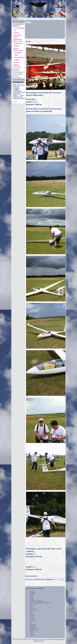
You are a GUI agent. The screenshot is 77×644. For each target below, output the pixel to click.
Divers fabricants (19, 57)
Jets (15, 30)
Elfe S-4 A (34, 610)
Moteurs (16, 48)
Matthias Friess (38, 641)
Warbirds (16, 33)
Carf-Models (18, 53)
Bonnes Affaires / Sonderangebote (18, 73)
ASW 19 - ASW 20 (37, 601)
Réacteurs (17, 62)
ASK (32, 597)
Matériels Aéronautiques (17, 77)
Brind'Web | (48, 639)
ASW (32, 599)
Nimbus (33, 626)
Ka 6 (32, 617)
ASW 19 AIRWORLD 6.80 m (40, 603)
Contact (15, 101)
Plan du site (27, 639)
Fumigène (16, 46)
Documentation (18, 44)
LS (31, 623)
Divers (16, 55)
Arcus (32, 592)
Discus (32, 608)
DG (31, 606)
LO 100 (33, 621)
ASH (32, 595)
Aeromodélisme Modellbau (18, 25)
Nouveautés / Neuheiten (17, 70)
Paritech (17, 60)
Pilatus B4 (34, 628)
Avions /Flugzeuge (19, 28)
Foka (32, 612)
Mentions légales (38, 639)
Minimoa (33, 624)
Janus (32, 615)
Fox (31, 614)
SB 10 (32, 632)
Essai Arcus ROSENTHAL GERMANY (39, 580)
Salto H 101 (34, 630)
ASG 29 (33, 594)
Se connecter (18, 639)
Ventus (33, 635)
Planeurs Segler (18, 50)
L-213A (33, 619)
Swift (32, 634)
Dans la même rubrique (35, 588)
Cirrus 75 (33, 605)
